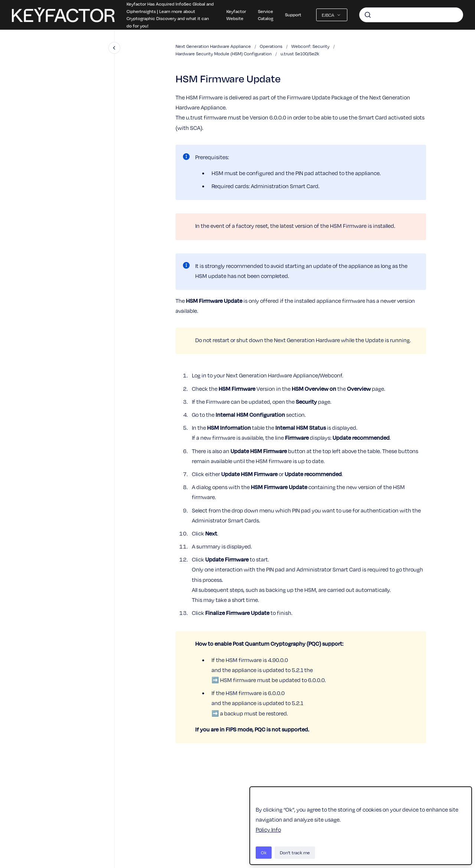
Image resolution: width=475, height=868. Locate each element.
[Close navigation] (114, 48)
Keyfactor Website (236, 15)
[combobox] (411, 15)
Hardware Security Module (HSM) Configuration (224, 53)
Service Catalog (266, 15)
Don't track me (295, 852)
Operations (271, 46)
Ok (264, 852)
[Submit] (368, 15)
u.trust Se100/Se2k (300, 53)
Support (293, 14)
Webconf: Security (310, 46)
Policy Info (268, 829)
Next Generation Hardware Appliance (213, 46)
